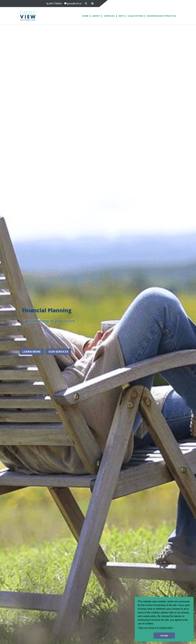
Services (109, 16)
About (96, 16)
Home (85, 16)
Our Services (58, 352)
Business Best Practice (162, 16)
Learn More (32, 352)
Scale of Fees (135, 16)
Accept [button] (164, 636)
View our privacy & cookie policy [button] (156, 628)
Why (121, 16)
